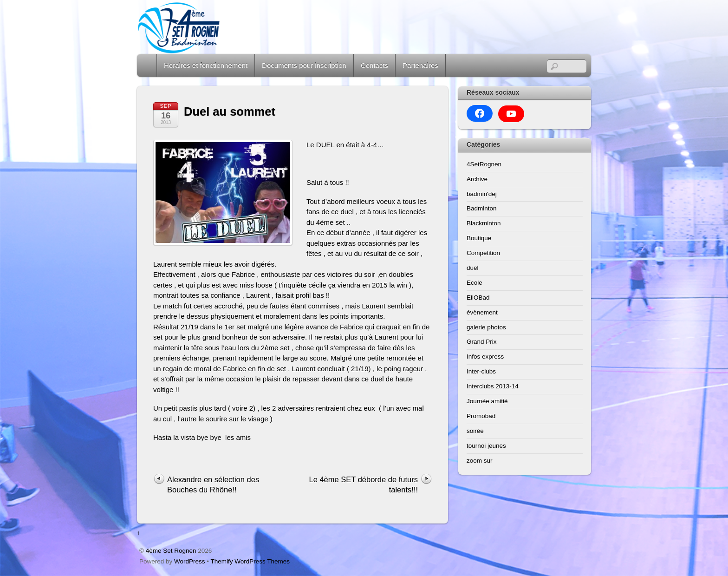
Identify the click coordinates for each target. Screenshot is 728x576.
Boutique (479, 238)
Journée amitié (487, 401)
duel (473, 268)
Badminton (482, 208)
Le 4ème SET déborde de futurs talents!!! (363, 485)
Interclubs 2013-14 (493, 386)
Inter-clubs (481, 371)
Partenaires (420, 65)
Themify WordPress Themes (250, 561)
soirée (475, 431)
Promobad (481, 416)
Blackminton (484, 223)
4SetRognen (484, 164)
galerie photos (486, 327)
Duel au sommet (230, 111)
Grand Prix (482, 342)
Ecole (474, 283)
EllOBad (478, 298)
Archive (477, 179)
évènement (482, 312)
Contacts (374, 65)
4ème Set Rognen (171, 551)
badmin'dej (482, 194)
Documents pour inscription (304, 65)
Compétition (483, 253)
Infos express (485, 357)
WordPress (190, 561)
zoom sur (480, 461)
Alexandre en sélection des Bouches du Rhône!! (213, 485)
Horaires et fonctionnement (206, 65)
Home (148, 65)
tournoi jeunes (486, 446)
